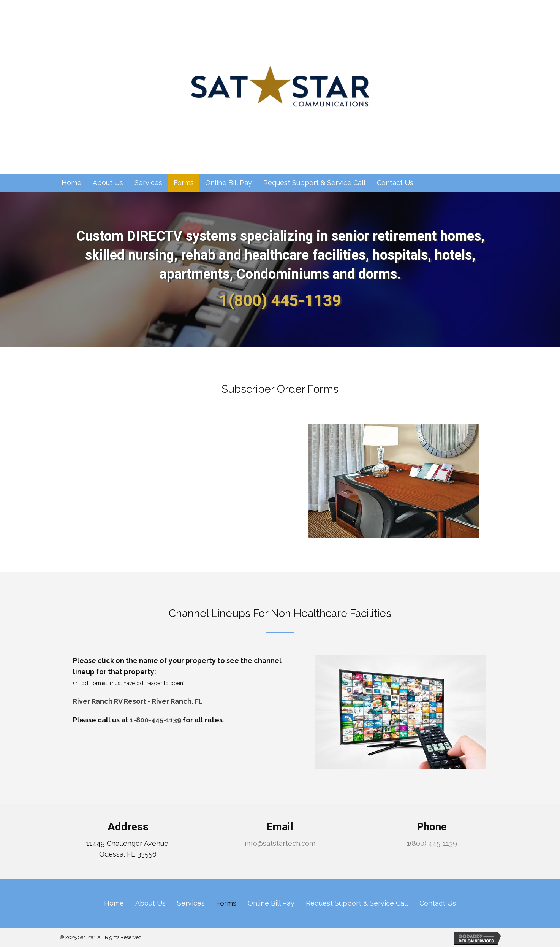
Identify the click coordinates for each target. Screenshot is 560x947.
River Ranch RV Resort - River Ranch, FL (138, 701)
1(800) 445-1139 (280, 301)
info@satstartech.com (280, 843)
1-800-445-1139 (156, 720)
